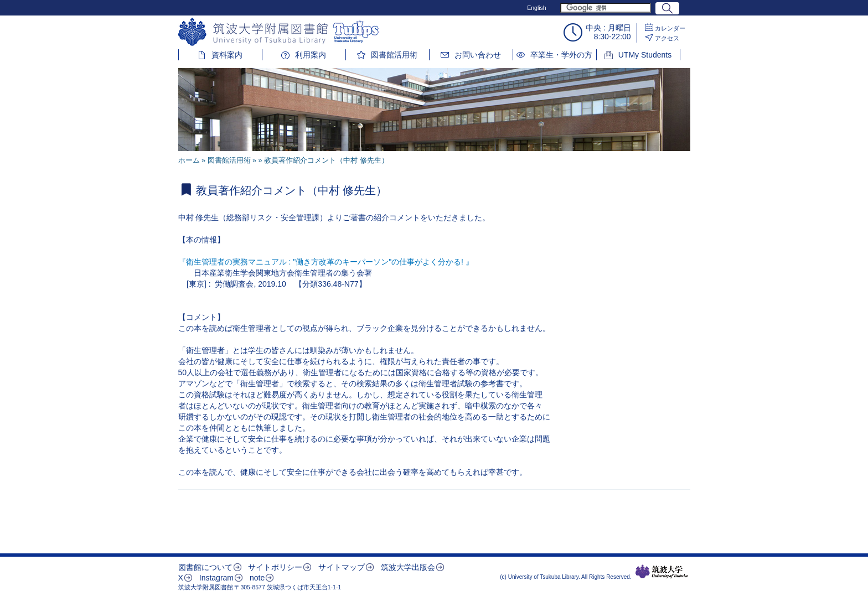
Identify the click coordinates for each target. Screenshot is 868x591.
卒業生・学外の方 (561, 55)
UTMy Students (645, 55)
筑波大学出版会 (408, 567)
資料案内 (227, 55)
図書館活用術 (394, 55)
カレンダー (670, 28)
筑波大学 (662, 572)
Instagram (216, 578)
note (257, 578)
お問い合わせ (478, 55)
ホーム (189, 160)
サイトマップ (342, 567)
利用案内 (311, 55)
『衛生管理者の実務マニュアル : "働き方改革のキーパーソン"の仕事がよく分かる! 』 (326, 262)
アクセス (667, 38)
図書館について (205, 567)
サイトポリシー (275, 567)
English (536, 8)
